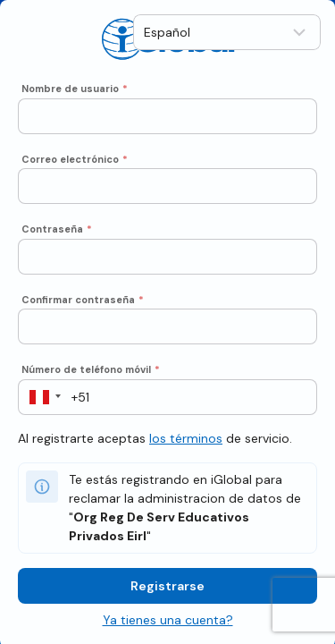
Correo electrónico (75, 157)
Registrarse (167, 584)
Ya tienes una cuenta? (168, 618)
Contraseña (57, 228)
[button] (40, 395)
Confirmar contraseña (83, 298)
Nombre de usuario (75, 88)
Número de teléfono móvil (91, 369)
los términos (186, 436)
